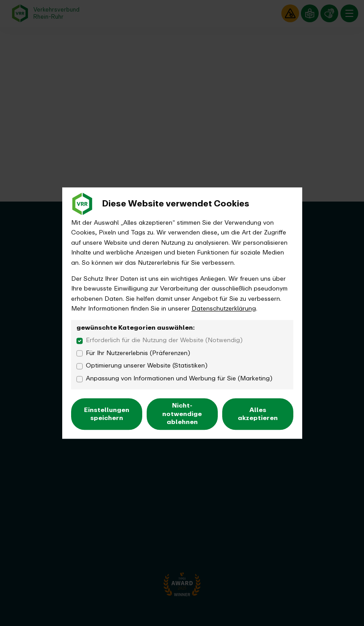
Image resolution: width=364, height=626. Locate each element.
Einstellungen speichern (107, 414)
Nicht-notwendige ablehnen (182, 414)
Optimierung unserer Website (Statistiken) (147, 366)
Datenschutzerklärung (224, 309)
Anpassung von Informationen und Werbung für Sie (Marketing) (179, 379)
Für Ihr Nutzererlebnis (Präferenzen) (138, 353)
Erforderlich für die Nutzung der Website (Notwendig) (164, 340)
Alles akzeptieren (258, 414)
